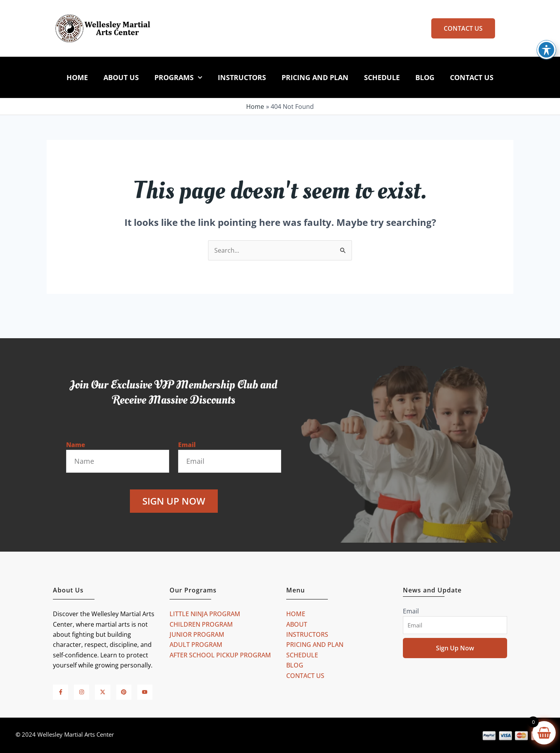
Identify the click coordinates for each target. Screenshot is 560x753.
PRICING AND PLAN (315, 77)
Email (187, 445)
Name (76, 445)
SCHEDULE (382, 77)
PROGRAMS (178, 78)
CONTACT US (472, 77)
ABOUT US (121, 77)
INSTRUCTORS (242, 77)
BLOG (425, 77)
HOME (77, 77)
